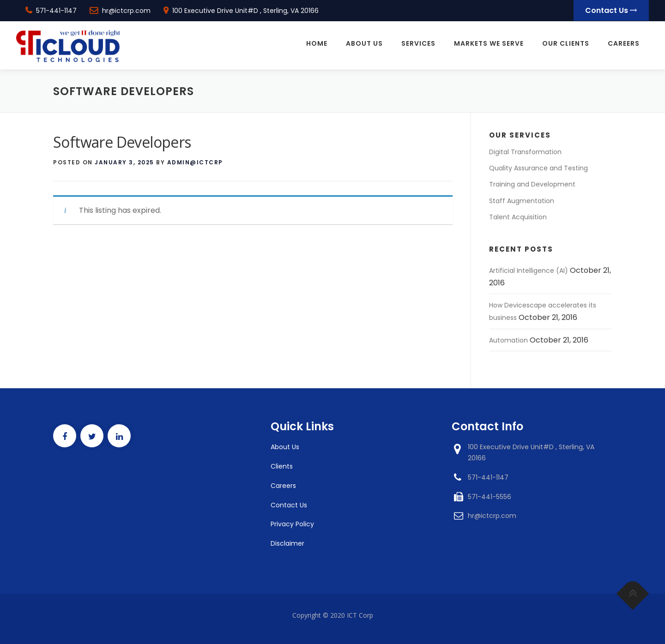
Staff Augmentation (522, 201)
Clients (282, 466)
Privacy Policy (292, 524)
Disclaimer (287, 543)
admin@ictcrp (195, 162)
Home (317, 44)
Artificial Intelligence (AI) (529, 271)
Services (418, 44)
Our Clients (566, 44)
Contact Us (611, 10)
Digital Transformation (525, 152)
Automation (508, 340)
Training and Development (532, 184)
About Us (364, 44)
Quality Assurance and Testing (538, 168)
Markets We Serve (489, 44)
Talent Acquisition (518, 217)
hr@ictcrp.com (126, 11)
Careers (624, 44)
